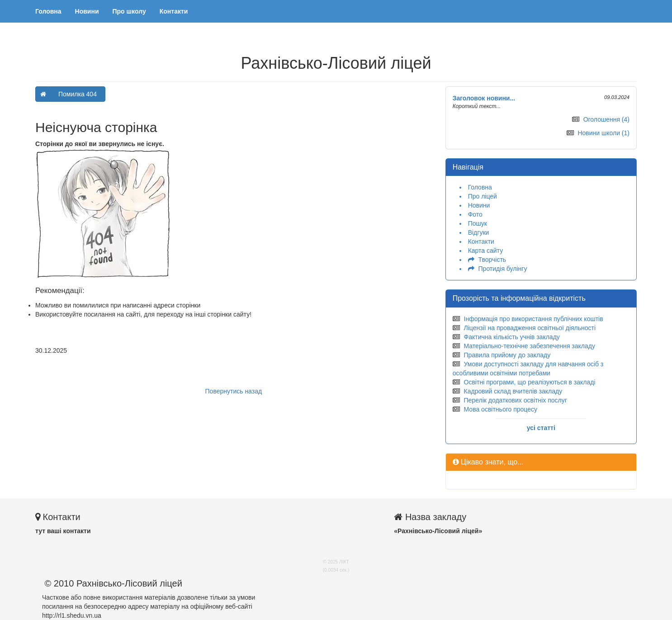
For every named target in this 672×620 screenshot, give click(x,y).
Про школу (129, 11)
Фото (475, 214)
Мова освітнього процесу (501, 409)
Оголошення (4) (606, 119)
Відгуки (479, 232)
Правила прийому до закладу (507, 355)
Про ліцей (483, 196)
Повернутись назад (234, 391)
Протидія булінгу (503, 269)
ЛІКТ (344, 562)
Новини (87, 11)
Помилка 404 (78, 94)
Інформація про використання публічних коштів (534, 319)
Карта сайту (486, 251)
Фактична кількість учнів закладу (512, 337)
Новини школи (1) (603, 133)
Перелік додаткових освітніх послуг (516, 400)
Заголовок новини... (484, 98)
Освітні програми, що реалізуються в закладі (530, 382)
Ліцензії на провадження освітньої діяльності (530, 328)
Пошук (478, 223)
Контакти (174, 11)
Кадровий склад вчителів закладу (513, 391)
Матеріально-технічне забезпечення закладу (530, 346)
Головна (48, 11)
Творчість (492, 260)
